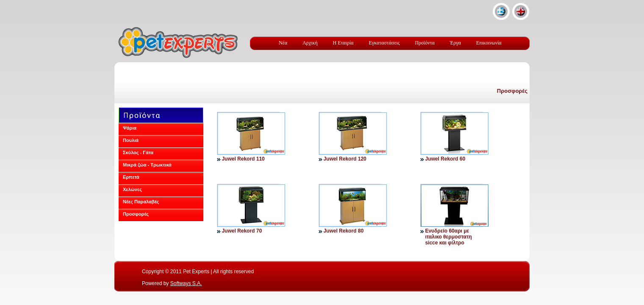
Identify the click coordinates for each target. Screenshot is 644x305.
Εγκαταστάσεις (384, 43)
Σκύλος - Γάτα (138, 152)
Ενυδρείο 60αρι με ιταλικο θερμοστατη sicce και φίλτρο (448, 237)
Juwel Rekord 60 (445, 159)
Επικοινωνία (489, 43)
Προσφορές (512, 91)
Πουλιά (131, 140)
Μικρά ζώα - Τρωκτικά (147, 165)
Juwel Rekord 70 (242, 231)
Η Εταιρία (343, 43)
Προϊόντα (425, 43)
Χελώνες (132, 189)
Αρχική (310, 43)
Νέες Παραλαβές (141, 202)
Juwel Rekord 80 (343, 231)
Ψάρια (130, 128)
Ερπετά (131, 177)
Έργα (455, 43)
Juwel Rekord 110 (243, 159)
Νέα (283, 43)
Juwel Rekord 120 (345, 159)
